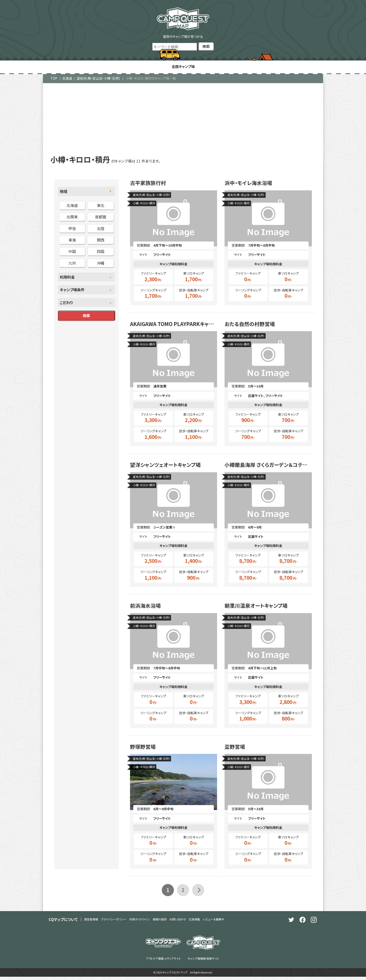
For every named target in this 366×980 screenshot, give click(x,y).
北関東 (72, 217)
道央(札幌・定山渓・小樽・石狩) (98, 79)
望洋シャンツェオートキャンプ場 (169, 467)
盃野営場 (236, 751)
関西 (101, 241)
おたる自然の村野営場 (252, 326)
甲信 (72, 229)
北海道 (67, 79)
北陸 (101, 229)
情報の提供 (160, 922)
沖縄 (101, 263)
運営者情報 (91, 922)
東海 (72, 241)
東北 (101, 206)
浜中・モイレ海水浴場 (251, 184)
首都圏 (101, 217)
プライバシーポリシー (114, 922)
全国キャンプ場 (183, 67)
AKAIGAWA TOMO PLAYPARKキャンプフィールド (174, 326)
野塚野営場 (144, 751)
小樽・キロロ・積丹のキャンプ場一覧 (151, 79)
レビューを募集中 (213, 922)
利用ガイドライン (140, 922)
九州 (72, 263)
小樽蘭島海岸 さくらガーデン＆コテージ (268, 467)
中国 (72, 252)
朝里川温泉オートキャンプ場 (259, 609)
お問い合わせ (178, 922)
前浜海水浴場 (147, 609)
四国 (101, 252)
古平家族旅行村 (150, 184)
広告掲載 (194, 922)
